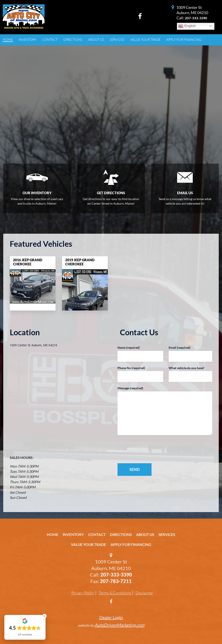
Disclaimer (144, 593)
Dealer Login (111, 617)
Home (53, 535)
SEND (135, 469)
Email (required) (180, 347)
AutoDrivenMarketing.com (119, 625)
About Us (145, 535)
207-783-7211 (116, 581)
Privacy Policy (83, 593)
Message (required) (130, 388)
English (187, 26)
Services (167, 535)
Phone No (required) (131, 368)
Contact (97, 535)
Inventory (73, 535)
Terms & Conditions (115, 593)
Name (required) (129, 347)
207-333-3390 (196, 18)
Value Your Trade (89, 545)
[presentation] (145, 449)
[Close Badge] (44, 616)
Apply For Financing (131, 545)
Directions (121, 535)
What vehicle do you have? (187, 368)
